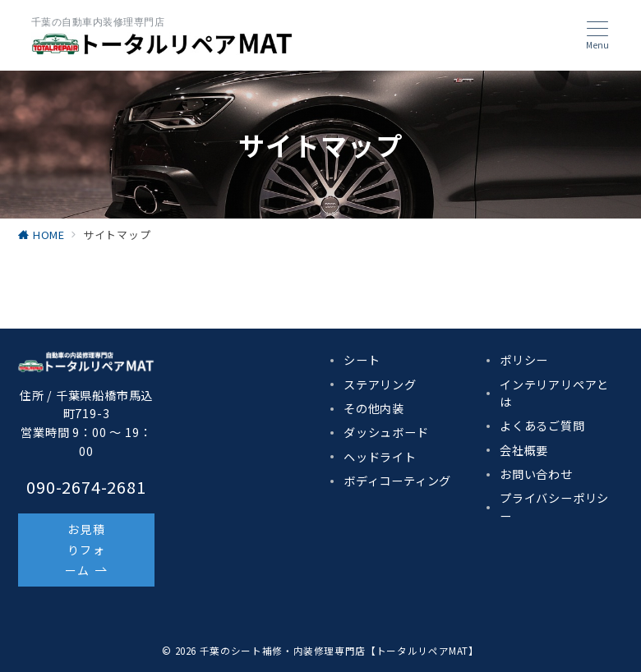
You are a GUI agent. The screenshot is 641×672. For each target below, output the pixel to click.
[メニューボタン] (597, 36)
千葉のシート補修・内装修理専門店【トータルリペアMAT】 (339, 651)
